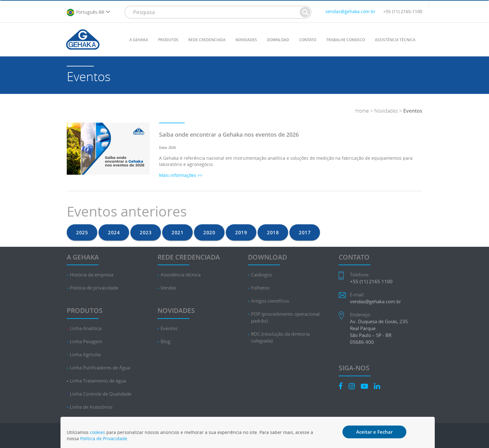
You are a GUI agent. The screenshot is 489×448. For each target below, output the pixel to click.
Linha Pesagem (86, 341)
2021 (177, 232)
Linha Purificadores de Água (100, 368)
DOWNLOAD (278, 40)
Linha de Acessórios (91, 407)
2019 (241, 232)
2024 (114, 232)
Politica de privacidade (94, 288)
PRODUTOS (168, 40)
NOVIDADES (246, 40)
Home (362, 111)
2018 (273, 232)
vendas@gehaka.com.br (351, 11)
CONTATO (308, 40)
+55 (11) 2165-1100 (403, 11)
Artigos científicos (270, 301)
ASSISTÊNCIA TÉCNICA (395, 40)
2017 (305, 232)
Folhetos (260, 288)
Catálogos (261, 275)
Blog (165, 341)
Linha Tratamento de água (98, 381)
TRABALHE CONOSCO (346, 40)
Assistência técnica (181, 275)
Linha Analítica (86, 328)
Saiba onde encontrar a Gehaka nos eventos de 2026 (229, 134)
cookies (97, 432)
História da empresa (92, 275)
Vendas (168, 288)
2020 (209, 232)
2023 (146, 232)
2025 (82, 232)
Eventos (169, 328)
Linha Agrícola (85, 355)
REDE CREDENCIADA (207, 40)
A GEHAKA (139, 40)
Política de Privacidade (104, 438)
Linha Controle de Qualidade (101, 394)
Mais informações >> (181, 175)
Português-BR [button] (88, 12)
